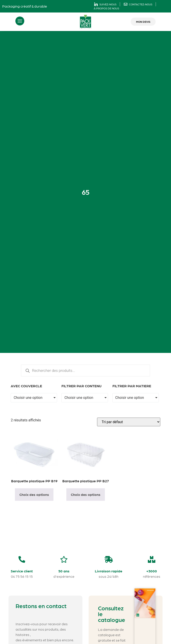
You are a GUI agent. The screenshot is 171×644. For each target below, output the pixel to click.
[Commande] (129, 422)
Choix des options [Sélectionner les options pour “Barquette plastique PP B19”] (34, 494)
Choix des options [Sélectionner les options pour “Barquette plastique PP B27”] (86, 494)
